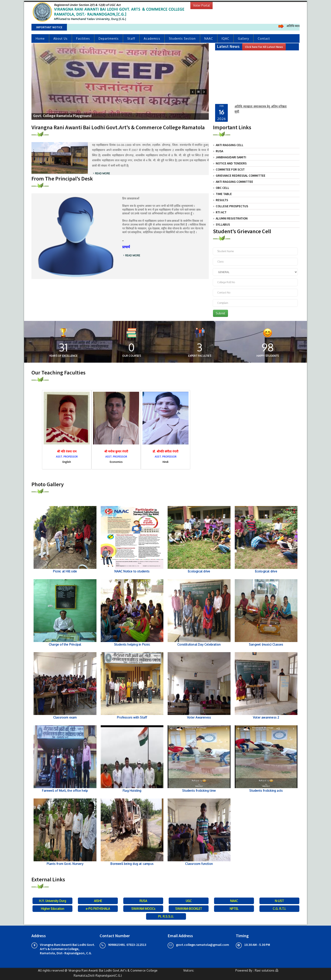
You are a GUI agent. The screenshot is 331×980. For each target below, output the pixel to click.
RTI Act (221, 212)
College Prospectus (232, 206)
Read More (101, 173)
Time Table (224, 194)
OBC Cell (222, 188)
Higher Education (53, 909)
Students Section (182, 38)
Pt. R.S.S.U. (166, 916)
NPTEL (234, 909)
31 (63, 347)
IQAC (225, 38)
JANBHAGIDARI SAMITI (231, 157)
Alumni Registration (232, 218)
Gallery (244, 38)
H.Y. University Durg (53, 901)
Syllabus (223, 224)
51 (268, 347)
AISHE (98, 901)
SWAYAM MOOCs (143, 909)
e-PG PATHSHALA (98, 909)
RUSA (219, 151)
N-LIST (279, 901)
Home (40, 38)
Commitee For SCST (230, 169)
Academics (152, 38)
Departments (109, 38)
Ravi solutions (265, 970)
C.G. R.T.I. (279, 909)
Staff (131, 38)
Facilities (83, 38)
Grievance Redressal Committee (241, 176)
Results (222, 200)
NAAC (209, 38)
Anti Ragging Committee (234, 182)
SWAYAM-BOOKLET (189, 909)
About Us (60, 38)
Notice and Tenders (231, 163)
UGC (189, 901)
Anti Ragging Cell (230, 145)
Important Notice (49, 27)
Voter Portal (201, 5)
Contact (264, 38)
